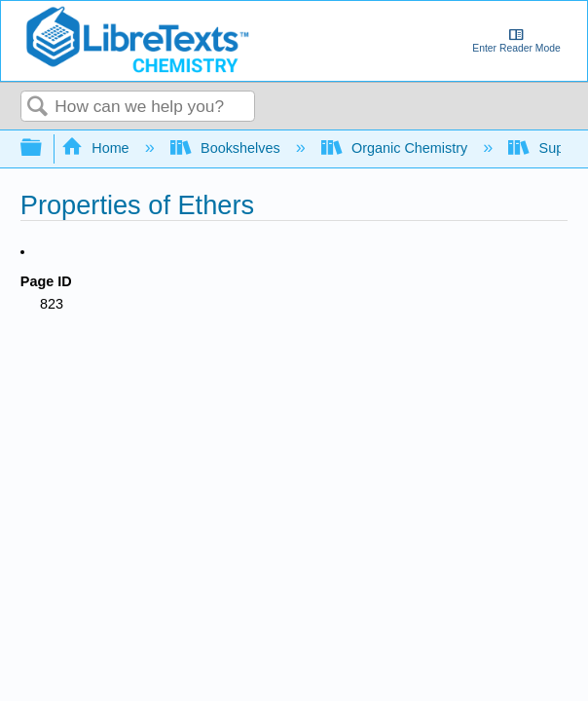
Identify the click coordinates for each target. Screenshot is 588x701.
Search (38, 108)
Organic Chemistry (397, 148)
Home (97, 148)
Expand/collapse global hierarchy (44, 148)
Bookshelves (227, 148)
